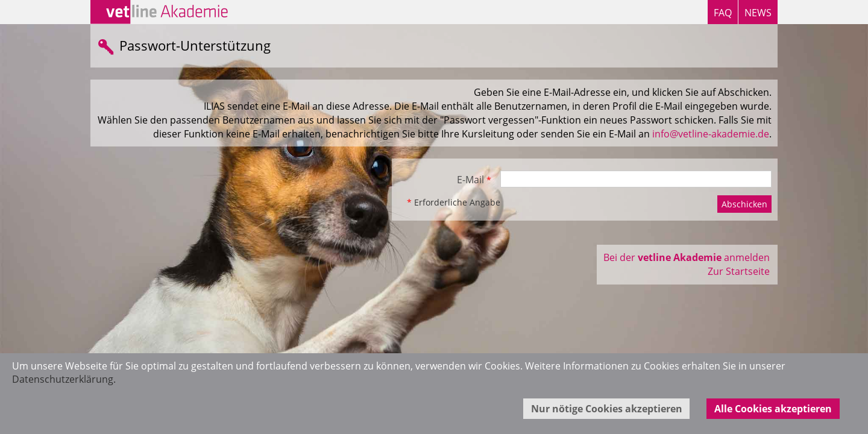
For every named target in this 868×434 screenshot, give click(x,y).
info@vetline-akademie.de (711, 134)
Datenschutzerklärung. (64, 379)
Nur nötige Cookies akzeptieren (607, 409)
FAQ (723, 13)
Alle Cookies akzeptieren (773, 409)
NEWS (758, 13)
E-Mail (474, 180)
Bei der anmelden (687, 257)
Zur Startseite (739, 271)
